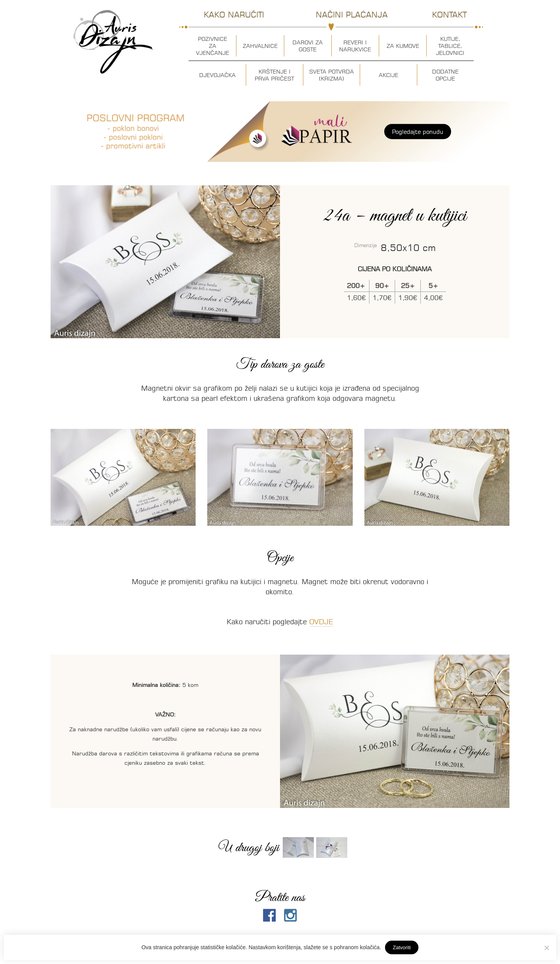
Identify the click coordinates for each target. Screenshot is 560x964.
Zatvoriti (402, 947)
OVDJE (321, 622)
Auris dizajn (113, 42)
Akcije (388, 75)
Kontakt (449, 15)
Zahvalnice (260, 46)
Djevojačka (217, 75)
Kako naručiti (234, 15)
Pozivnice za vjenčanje (213, 46)
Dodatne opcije (445, 75)
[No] (546, 948)
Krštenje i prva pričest (274, 75)
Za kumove (403, 46)
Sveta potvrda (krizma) (332, 75)
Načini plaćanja (352, 15)
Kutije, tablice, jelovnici (450, 46)
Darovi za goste (308, 46)
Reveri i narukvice (355, 46)
